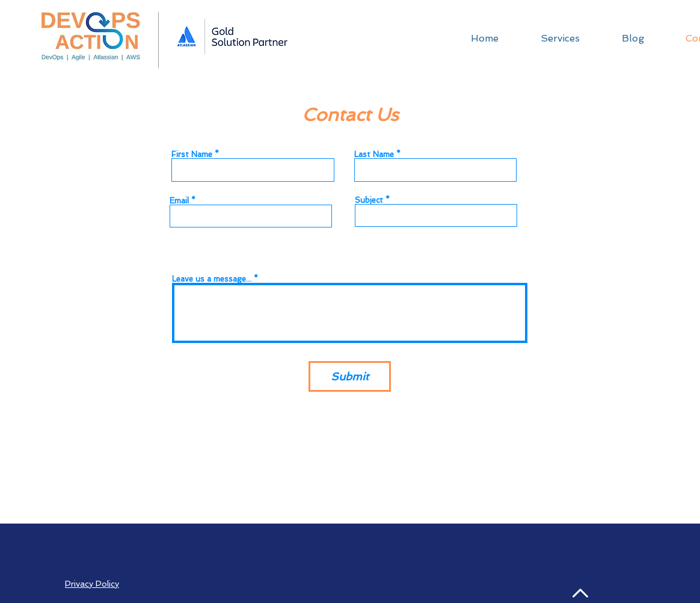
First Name (192, 154)
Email (179, 201)
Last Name (374, 154)
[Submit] (350, 376)
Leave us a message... (212, 279)
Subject (369, 200)
